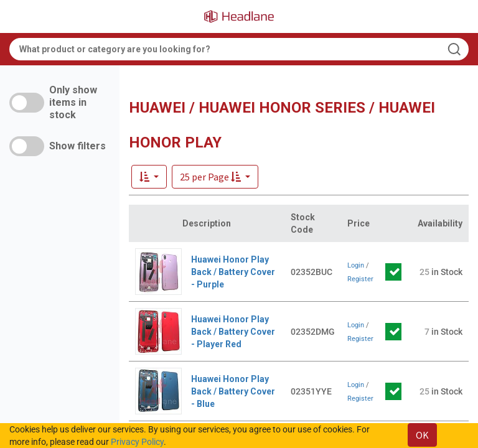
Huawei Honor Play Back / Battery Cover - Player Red (233, 332)
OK (422, 435)
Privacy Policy (137, 442)
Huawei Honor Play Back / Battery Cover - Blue (233, 391)
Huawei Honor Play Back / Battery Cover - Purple (233, 272)
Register (360, 279)
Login (356, 265)
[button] (215, 177)
